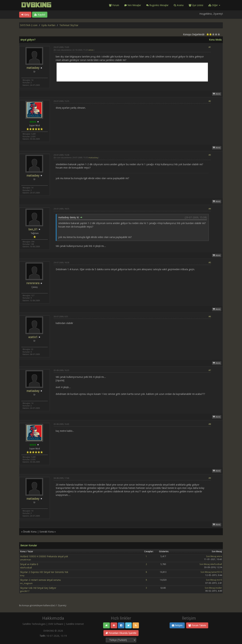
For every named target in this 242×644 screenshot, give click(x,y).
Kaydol (40, 15)
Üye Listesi (196, 5)
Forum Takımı (197, 625)
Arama (179, 5)
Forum (114, 5)
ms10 (219, 580)
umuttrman (26, 560)
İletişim (177, 625)
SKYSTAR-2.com (29, 25)
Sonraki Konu (47, 532)
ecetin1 (33, 337)
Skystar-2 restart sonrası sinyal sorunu (40, 580)
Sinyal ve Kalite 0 (29, 564)
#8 (210, 424)
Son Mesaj (211, 556)
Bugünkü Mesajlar (157, 5)
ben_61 (33, 229)
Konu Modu (215, 40)
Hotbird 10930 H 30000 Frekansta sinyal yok (44, 556)
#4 (210, 209)
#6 (210, 317)
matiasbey (33, 68)
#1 (210, 47)
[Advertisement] (132, 72)
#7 (210, 370)
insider (219, 588)
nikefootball (26, 568)
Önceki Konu (30, 532)
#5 (210, 263)
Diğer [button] (214, 5)
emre (91, 50)
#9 (210, 478)
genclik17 (25, 591)
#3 (210, 155)
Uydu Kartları (48, 25)
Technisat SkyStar (69, 25)
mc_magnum (26, 583)
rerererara (33, 283)
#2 (210, 101)
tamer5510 (217, 572)
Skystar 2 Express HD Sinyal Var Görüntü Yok (44, 572)
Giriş (25, 15)
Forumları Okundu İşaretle (121, 633)
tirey (22, 575)
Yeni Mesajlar (133, 5)
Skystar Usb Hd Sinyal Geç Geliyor (38, 588)
